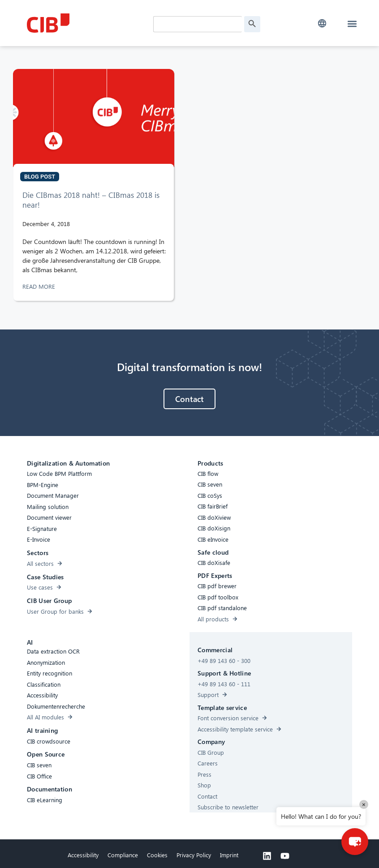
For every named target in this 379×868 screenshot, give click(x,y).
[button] (322, 24)
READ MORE (40, 288)
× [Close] (364, 804)
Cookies (157, 856)
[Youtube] (285, 857)
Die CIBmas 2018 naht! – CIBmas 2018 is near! (91, 202)
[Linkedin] (267, 857)
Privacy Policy (194, 856)
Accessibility (83, 856)
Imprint (229, 856)
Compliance (123, 856)
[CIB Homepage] (88, 23)
